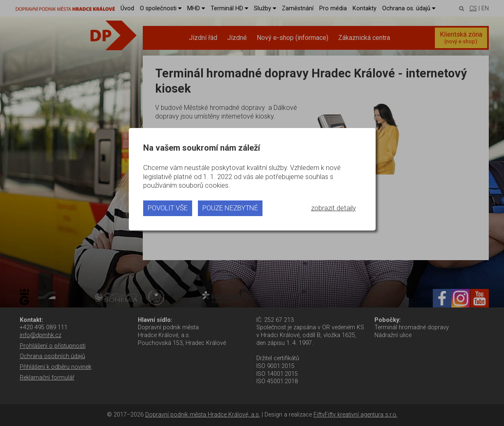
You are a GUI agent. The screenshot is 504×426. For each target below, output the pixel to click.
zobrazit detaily (333, 208)
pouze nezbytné (230, 208)
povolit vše (168, 208)
